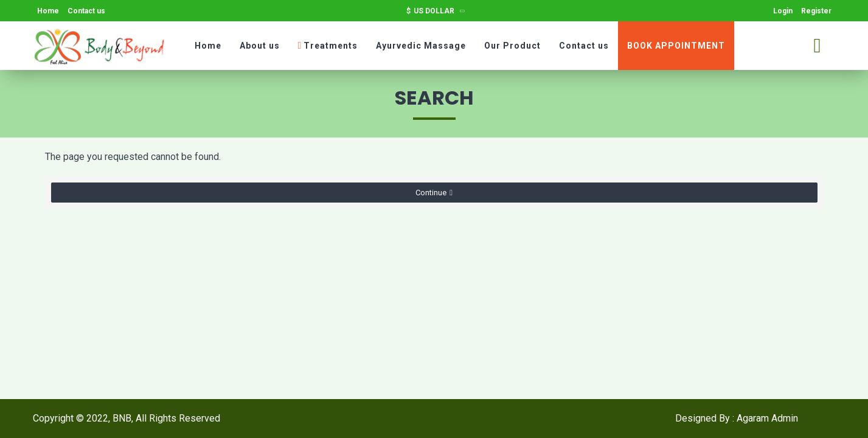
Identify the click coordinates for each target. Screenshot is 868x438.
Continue (431, 193)
